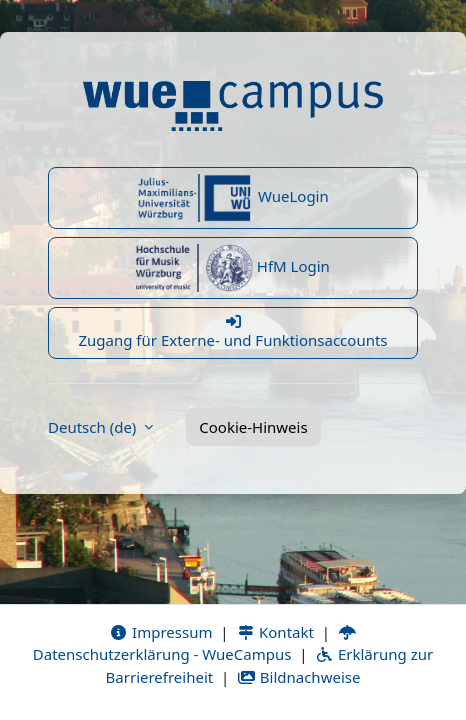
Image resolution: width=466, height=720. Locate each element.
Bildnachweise (298, 677)
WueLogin (233, 198)
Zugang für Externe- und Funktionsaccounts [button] (233, 332)
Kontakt (275, 632)
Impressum (160, 632)
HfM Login (233, 268)
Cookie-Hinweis (253, 427)
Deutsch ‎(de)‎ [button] (94, 427)
